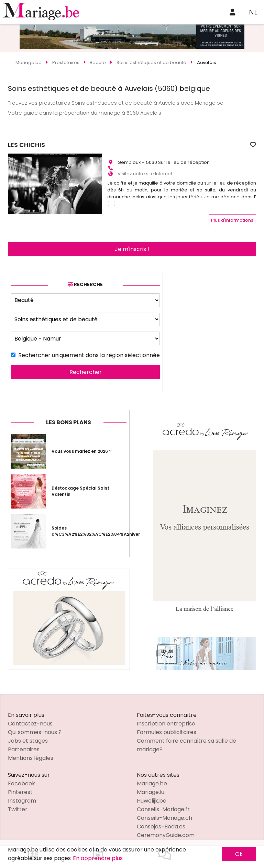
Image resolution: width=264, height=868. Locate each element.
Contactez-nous (30, 718)
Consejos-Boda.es (161, 821)
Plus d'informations (232, 214)
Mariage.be (152, 778)
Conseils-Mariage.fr (163, 803)
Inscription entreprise (166, 718)
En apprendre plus (98, 858)
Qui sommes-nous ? (35, 726)
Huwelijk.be (152, 795)
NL (253, 12)
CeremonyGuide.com (166, 829)
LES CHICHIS (126, 145)
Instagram (22, 795)
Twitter (18, 803)
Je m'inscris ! (132, 243)
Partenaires (24, 744)
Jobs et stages (28, 735)
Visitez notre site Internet (145, 171)
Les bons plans (69, 417)
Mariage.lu (151, 786)
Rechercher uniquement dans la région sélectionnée (89, 350)
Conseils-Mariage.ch (164, 812)
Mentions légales (31, 752)
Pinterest (20, 786)
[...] (112, 201)
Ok (239, 854)
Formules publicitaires (167, 726)
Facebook (21, 778)
